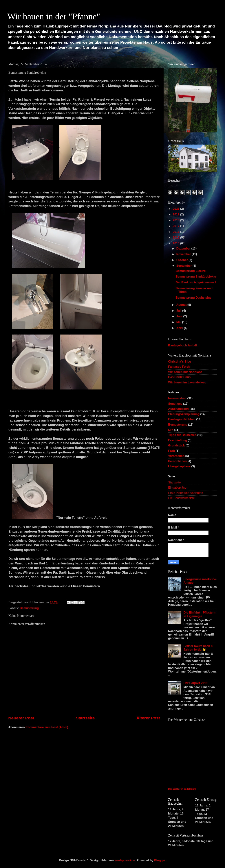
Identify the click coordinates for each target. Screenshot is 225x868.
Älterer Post (148, 718)
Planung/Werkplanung (184, 414)
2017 (176, 226)
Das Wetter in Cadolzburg (182, 789)
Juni (180, 316)
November (184, 254)
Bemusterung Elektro (191, 271)
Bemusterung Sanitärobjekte (196, 276)
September (184, 266)
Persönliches (177, 461)
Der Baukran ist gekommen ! (196, 282)
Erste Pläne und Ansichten (186, 493)
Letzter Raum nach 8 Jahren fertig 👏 (198, 648)
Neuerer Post (21, 718)
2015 (176, 237)
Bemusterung (29, 608)
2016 (176, 232)
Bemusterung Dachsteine (193, 298)
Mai (179, 322)
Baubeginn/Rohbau (182, 419)
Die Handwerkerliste (181, 498)
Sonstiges (175, 404)
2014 (176, 243)
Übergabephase (179, 466)
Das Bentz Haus (179, 377)
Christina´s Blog (180, 361)
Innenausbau (177, 398)
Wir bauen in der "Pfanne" (54, 16)
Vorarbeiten (176, 456)
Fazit (172, 451)
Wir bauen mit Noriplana (185, 372)
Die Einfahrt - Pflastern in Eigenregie (199, 614)
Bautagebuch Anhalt (183, 345)
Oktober (182, 260)
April (180, 328)
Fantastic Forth (179, 367)
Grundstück (176, 445)
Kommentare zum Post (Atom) (47, 727)
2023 (176, 209)
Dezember (184, 248)
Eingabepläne (177, 487)
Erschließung (178, 440)
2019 (176, 214)
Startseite (85, 718)
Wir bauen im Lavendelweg (187, 382)
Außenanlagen (178, 409)
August (182, 305)
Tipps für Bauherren (182, 435)
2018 (176, 220)
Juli (179, 311)
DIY (171, 430)
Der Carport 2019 (195, 683)
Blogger (160, 860)
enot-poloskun (125, 860)
